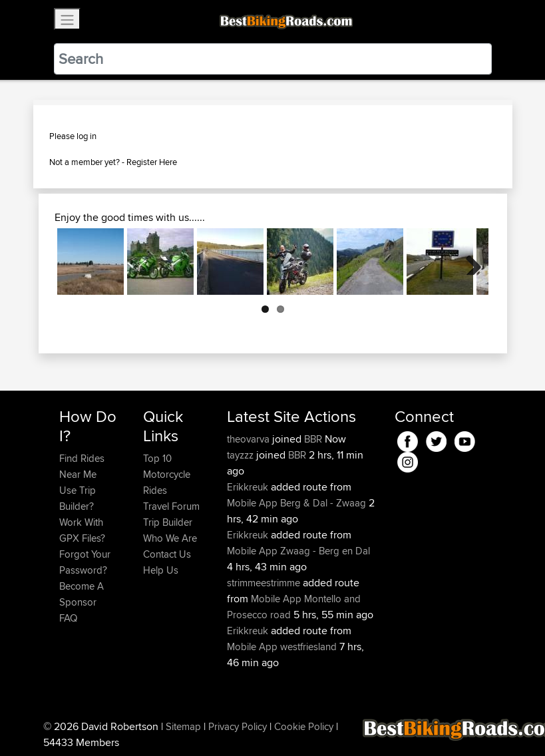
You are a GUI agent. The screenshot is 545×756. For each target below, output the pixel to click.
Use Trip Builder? (78, 498)
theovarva (250, 439)
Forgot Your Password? (85, 562)
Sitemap (183, 726)
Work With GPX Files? (82, 530)
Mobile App (252, 503)
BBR (313, 439)
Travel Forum (171, 506)
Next (468, 262)
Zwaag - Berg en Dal (325, 551)
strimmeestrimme (265, 583)
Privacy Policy (238, 726)
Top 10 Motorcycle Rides (167, 474)
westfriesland (308, 647)
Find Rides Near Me (82, 466)
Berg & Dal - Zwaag (323, 503)
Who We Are (170, 538)
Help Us (161, 570)
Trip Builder (168, 522)
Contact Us (167, 554)
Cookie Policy (304, 726)
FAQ (68, 618)
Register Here (152, 162)
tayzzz (242, 455)
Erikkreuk (249, 487)
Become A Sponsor (82, 594)
